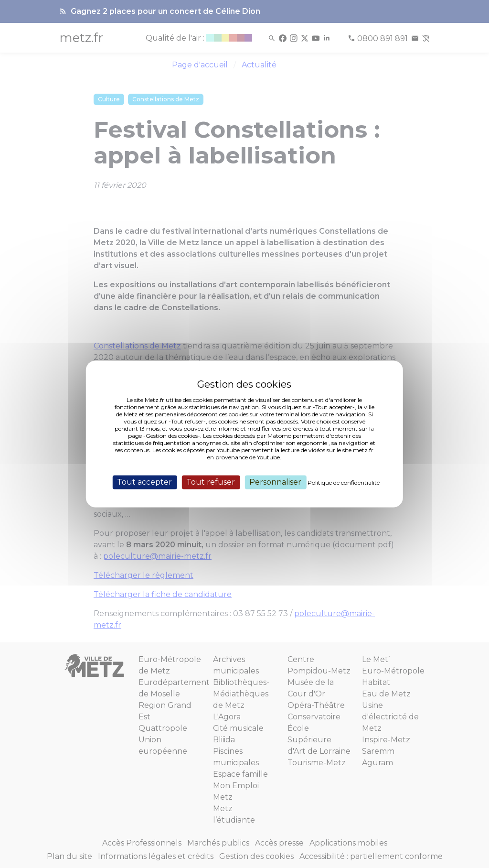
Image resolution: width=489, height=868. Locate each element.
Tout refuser (211, 482)
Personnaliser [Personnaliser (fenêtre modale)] (275, 482)
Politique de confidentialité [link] (344, 483)
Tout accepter (144, 482)
